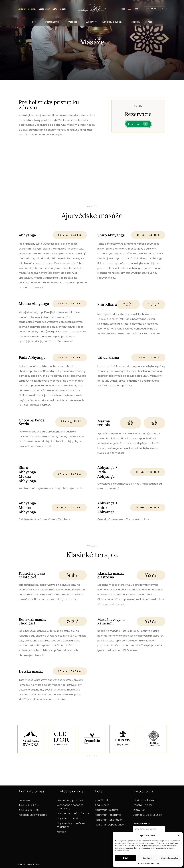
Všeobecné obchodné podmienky (148, 863)
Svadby (91, 22)
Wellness (74, 22)
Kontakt (149, 22)
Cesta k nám (44, 9)
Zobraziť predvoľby (170, 858)
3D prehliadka (60, 9)
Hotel (35, 22)
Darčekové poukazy (27, 9)
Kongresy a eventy (114, 22)
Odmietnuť (148, 858)
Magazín (135, 22)
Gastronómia (54, 22)
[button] (179, 836)
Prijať (126, 858)
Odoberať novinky (141, 824)
